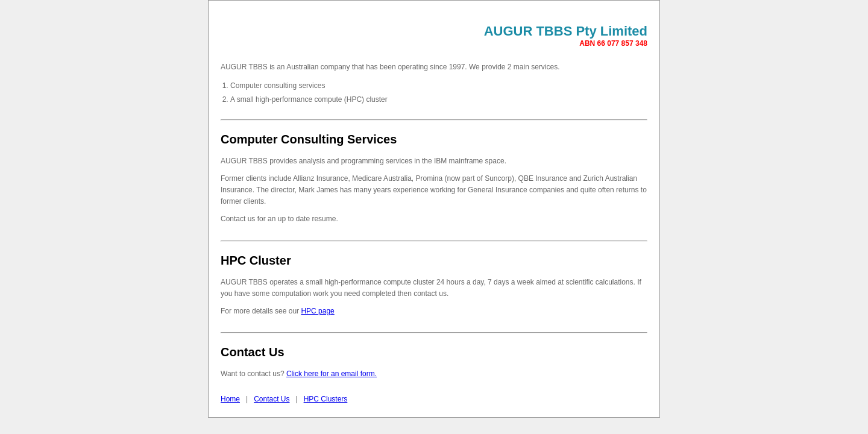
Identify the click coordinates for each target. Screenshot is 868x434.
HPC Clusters (326, 399)
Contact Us (272, 399)
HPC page (317, 311)
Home (230, 399)
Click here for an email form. (332, 374)
